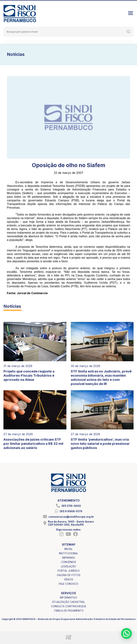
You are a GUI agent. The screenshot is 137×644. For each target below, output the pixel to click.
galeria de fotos (69, 575)
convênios (69, 562)
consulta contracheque (69, 606)
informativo (68, 598)
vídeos (68, 579)
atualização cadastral (68, 602)
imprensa (68, 558)
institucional (68, 553)
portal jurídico (69, 571)
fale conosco (68, 584)
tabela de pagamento (69, 611)
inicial (68, 549)
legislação (68, 566)
